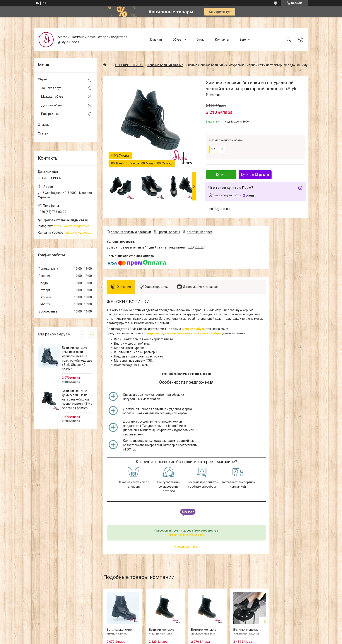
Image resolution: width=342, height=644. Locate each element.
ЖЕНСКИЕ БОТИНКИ (129, 65)
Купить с (255, 175)
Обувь (177, 40)
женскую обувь (193, 329)
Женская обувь (52, 88)
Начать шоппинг (186, 547)
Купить (221, 175)
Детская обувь (52, 105)
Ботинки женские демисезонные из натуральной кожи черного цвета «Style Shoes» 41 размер (77, 399)
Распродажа (50, 114)
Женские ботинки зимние (165, 65)
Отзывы (44, 125)
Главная (156, 40)
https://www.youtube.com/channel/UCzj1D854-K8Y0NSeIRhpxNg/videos (79, 233)
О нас (200, 40)
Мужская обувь (52, 97)
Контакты (222, 40)
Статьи (43, 133)
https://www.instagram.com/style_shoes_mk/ (73, 226)
